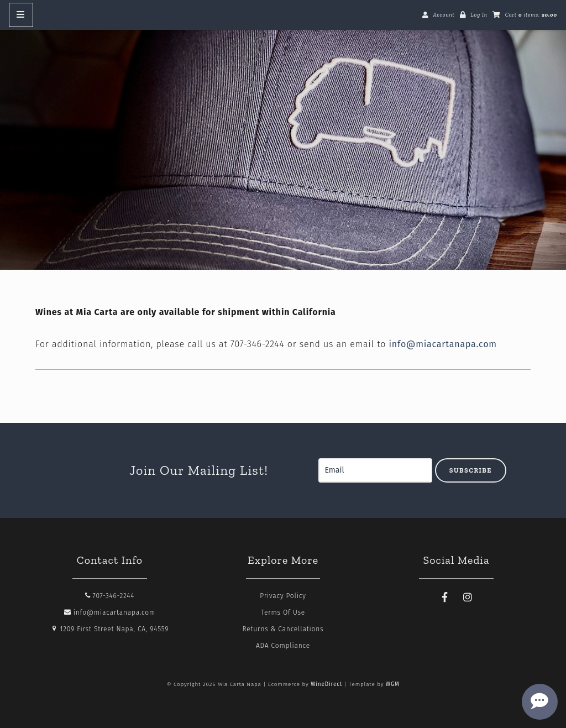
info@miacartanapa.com (442, 344)
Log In (479, 15)
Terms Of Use (283, 612)
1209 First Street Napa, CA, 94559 (110, 629)
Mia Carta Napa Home (283, 144)
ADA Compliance (283, 646)
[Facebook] (445, 598)
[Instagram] (468, 598)
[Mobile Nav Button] (21, 15)
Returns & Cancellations (283, 629)
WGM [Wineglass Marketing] (393, 684)
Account (444, 15)
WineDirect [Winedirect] (326, 684)
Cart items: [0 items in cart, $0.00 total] (531, 15)
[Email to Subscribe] (375, 470)
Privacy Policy (283, 596)
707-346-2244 (110, 596)
